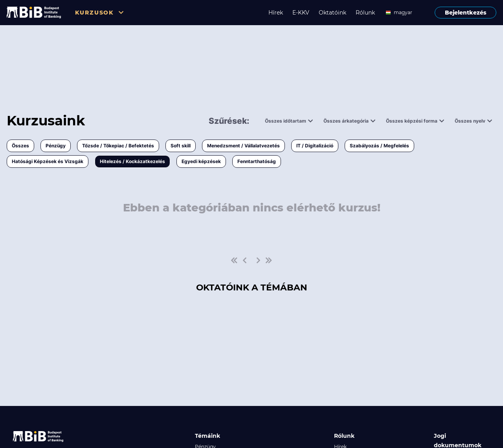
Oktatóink (332, 13)
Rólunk (365, 13)
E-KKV (301, 13)
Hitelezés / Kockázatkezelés (132, 161)
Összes (20, 146)
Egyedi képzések (201, 161)
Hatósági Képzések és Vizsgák (48, 161)
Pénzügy (56, 146)
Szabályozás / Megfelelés (379, 146)
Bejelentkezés (466, 13)
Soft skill (181, 146)
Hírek (276, 13)
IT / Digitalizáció (315, 146)
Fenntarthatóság (257, 161)
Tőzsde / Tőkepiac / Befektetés (118, 146)
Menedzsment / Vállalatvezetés (243, 146)
